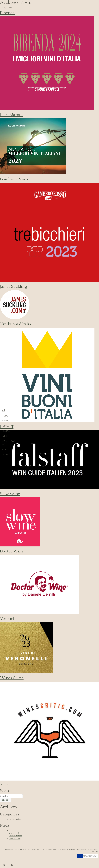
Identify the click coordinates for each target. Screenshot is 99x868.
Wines (5, 426)
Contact (7, 454)
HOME (5, 416)
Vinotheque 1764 (9, 443)
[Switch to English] (3, 410)
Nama (5, 421)
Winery (6, 436)
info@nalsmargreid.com (67, 849)
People (6, 431)
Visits (5, 449)
